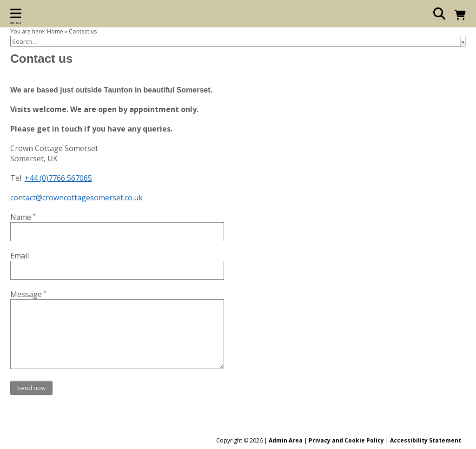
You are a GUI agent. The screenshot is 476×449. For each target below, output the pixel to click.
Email (20, 256)
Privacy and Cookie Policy (346, 440)
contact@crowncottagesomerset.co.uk (76, 198)
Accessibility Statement (426, 440)
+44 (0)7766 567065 (58, 178)
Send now (31, 388)
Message (28, 294)
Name (23, 217)
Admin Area (286, 440)
